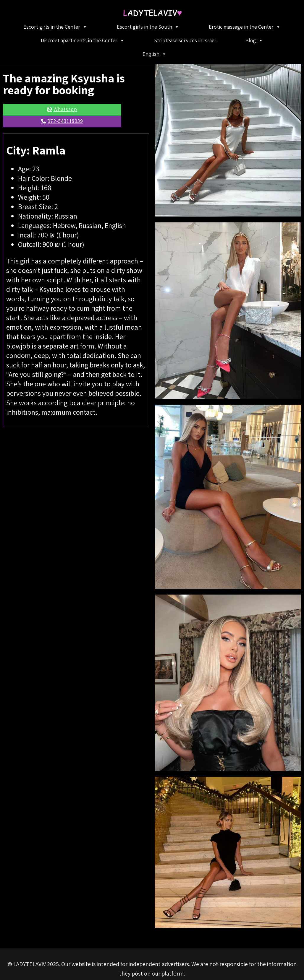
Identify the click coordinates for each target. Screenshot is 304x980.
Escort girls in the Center (55, 27)
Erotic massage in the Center (245, 27)
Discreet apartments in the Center (83, 40)
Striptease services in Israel (185, 40)
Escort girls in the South (148, 27)
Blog (254, 40)
